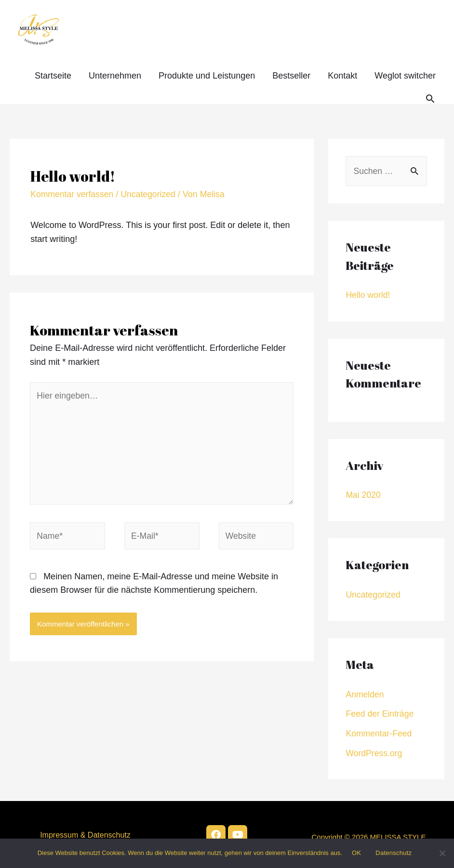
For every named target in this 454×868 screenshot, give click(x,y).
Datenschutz (394, 853)
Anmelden (365, 694)
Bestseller (291, 76)
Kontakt (342, 76)
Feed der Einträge (380, 714)
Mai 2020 (363, 495)
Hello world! (368, 295)
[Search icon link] (430, 99)
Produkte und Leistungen (207, 76)
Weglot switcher (405, 76)
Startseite (53, 76)
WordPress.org (374, 753)
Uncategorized (150, 194)
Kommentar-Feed (379, 734)
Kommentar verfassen (73, 194)
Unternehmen (115, 76)
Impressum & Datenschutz (85, 835)
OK (356, 853)
